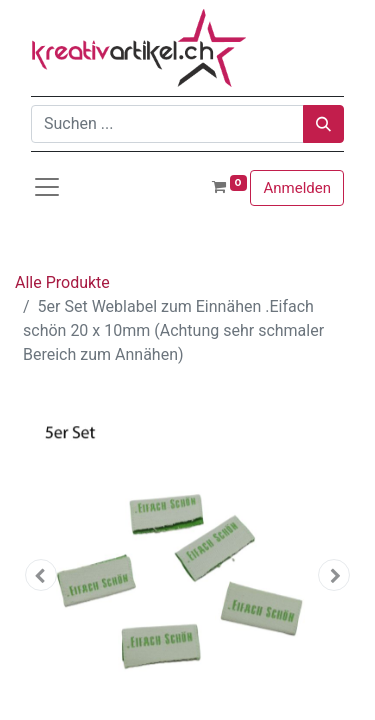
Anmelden (297, 188)
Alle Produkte (62, 282)
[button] (41, 575)
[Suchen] (323, 124)
